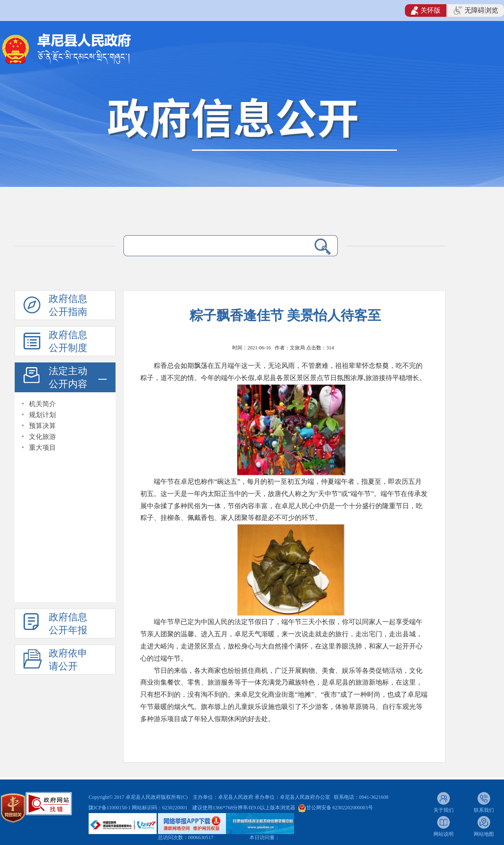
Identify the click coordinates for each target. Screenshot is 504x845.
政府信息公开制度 (68, 341)
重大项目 (42, 447)
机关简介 (42, 404)
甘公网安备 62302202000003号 (340, 808)
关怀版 (426, 10)
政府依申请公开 (68, 660)
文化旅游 (42, 437)
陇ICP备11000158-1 (110, 808)
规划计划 (42, 415)
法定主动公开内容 (68, 378)
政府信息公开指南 (68, 305)
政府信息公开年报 (68, 624)
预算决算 (42, 426)
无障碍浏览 (476, 10)
